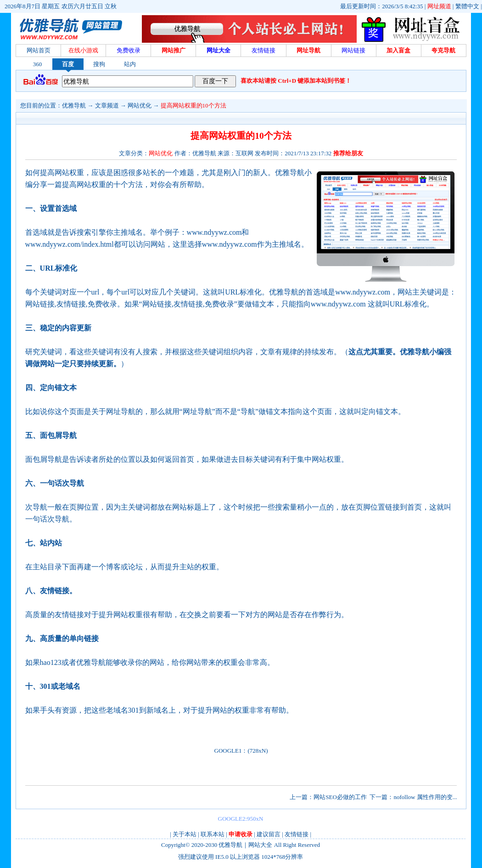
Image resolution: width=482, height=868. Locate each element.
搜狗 (99, 64)
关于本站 (185, 834)
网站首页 (39, 50)
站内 (130, 64)
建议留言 (269, 834)
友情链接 (297, 834)
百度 (68, 64)
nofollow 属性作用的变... (425, 797)
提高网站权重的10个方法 (193, 105)
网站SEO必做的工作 (340, 797)
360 (38, 64)
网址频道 (439, 6)
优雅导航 (74, 105)
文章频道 (107, 105)
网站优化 (140, 105)
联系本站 (213, 834)
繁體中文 (467, 6)
